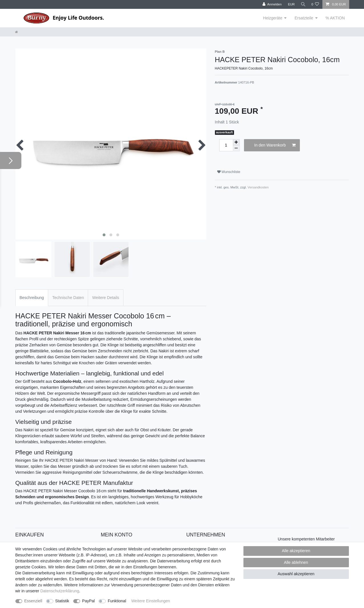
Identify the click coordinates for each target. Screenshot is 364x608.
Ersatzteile (304, 18)
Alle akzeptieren (296, 551)
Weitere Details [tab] (106, 298)
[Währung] (290, 4)
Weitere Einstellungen (151, 601)
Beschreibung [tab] (32, 298)
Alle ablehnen (296, 562)
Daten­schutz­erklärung (60, 591)
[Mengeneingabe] (226, 145)
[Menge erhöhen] (236, 142)
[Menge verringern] (236, 148)
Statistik (62, 601)
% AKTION (335, 18)
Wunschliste (229, 172)
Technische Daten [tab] (68, 298)
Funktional (117, 601)
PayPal (88, 601)
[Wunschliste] (315, 4)
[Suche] (302, 4)
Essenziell (33, 601)
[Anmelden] (271, 4)
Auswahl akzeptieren (296, 574)
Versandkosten (258, 187)
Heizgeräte (273, 18)
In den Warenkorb (275, 145)
